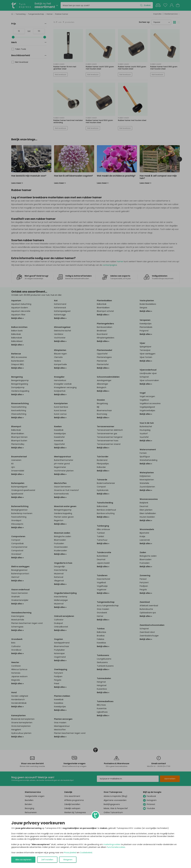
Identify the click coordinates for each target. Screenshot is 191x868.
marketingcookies (112, 844)
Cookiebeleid (86, 853)
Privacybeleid (70, 853)
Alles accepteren (23, 860)
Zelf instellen (47, 860)
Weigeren (68, 860)
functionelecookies (116, 847)
